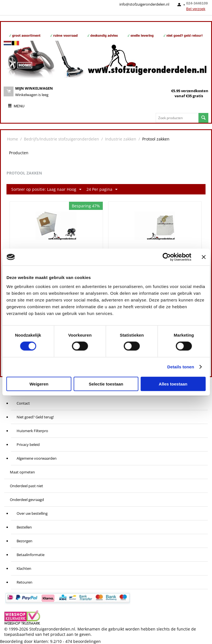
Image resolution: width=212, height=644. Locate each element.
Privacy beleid (28, 445)
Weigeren (39, 384)
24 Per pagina (102, 190)
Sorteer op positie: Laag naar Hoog (46, 190)
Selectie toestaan (106, 384)
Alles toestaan (173, 384)
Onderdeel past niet (26, 486)
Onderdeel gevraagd (27, 500)
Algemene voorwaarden (37, 458)
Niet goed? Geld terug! (35, 417)
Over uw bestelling (32, 513)
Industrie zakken (121, 139)
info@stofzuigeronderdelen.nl (144, 4)
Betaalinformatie (31, 555)
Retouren (24, 582)
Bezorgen (24, 541)
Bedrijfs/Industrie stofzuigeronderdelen (62, 139)
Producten (19, 153)
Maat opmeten (22, 472)
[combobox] (177, 118)
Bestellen (24, 527)
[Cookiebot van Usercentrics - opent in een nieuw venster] (167, 257)
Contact (23, 403)
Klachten (24, 568)
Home (13, 139)
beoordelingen (83, 641)
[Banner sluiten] (204, 257)
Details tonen (181, 367)
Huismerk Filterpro (32, 431)
